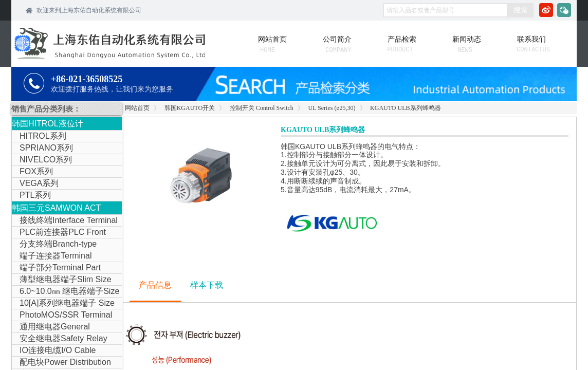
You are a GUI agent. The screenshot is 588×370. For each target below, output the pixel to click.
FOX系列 (36, 171)
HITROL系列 (43, 136)
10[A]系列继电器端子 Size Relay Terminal (63, 304)
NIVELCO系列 (46, 160)
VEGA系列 (39, 183)
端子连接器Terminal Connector (52, 256)
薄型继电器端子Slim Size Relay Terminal (62, 280)
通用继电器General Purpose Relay (51, 327)
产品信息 (155, 285)
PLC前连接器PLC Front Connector (59, 233)
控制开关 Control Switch (262, 108)
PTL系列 (35, 195)
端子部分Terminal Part (60, 267)
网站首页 (137, 108)
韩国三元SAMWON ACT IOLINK (56, 209)
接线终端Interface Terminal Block (65, 221)
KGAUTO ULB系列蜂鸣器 (405, 108)
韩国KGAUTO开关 (190, 108)
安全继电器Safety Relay (63, 338)
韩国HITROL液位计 (48, 124)
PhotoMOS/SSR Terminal (66, 315)
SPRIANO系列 (46, 148)
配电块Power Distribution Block (61, 363)
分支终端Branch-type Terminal (54, 245)
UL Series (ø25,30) (332, 108)
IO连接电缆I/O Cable (58, 350)
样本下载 (207, 285)
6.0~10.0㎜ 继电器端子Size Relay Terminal (66, 292)
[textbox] (445, 10)
